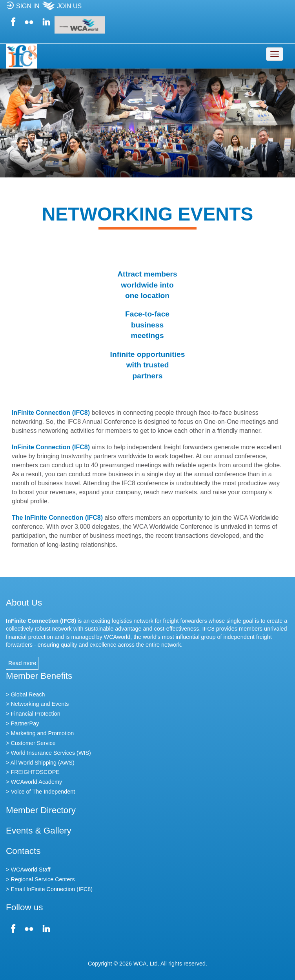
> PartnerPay (22, 723)
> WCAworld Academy (34, 782)
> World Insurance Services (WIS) (48, 753)
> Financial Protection (33, 714)
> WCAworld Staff (28, 870)
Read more (22, 663)
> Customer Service (31, 743)
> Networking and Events (37, 704)
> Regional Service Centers (40, 879)
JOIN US (61, 8)
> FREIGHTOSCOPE (33, 772)
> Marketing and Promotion (40, 733)
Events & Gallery (39, 831)
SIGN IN (23, 8)
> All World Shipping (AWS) (40, 763)
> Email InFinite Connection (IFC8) (49, 889)
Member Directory (41, 810)
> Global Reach (25, 694)
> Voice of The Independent (40, 792)
